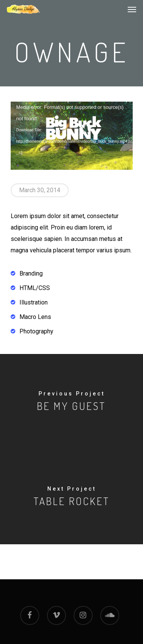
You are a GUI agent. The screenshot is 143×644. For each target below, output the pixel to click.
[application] (72, 136)
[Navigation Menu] (132, 9)
